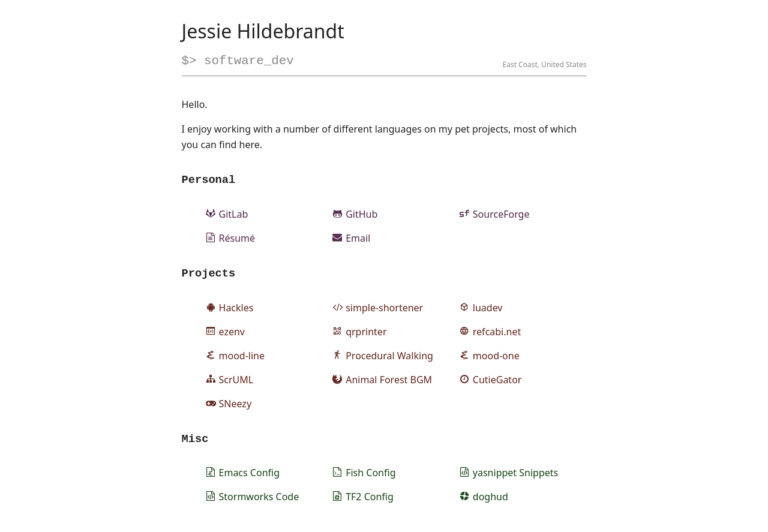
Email (351, 238)
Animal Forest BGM (382, 380)
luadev (481, 308)
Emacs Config (243, 476)
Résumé (231, 238)
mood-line (235, 356)
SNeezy (229, 404)
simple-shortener (378, 308)
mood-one (490, 356)
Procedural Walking (383, 356)
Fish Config (364, 476)
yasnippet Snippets (509, 476)
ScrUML (230, 380)
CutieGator (491, 380)
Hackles (230, 308)
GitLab (227, 214)
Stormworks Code (253, 500)
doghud (484, 500)
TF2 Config (363, 500)
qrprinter (359, 332)
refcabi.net (490, 332)
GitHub (355, 214)
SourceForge (495, 214)
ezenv (225, 332)
